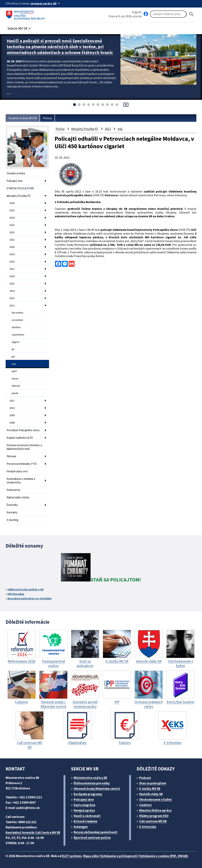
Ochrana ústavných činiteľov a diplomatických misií (24, 447)
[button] (20, 27)
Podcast (145, 778)
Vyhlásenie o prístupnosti (119, 856)
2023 (12, 225)
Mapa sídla (91, 856)
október (16, 327)
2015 (12, 284)
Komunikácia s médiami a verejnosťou (21, 481)
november (17, 320)
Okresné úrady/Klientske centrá (97, 789)
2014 (12, 291)
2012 (12, 305)
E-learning (12, 520)
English (137, 12)
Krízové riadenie (85, 821)
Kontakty (12, 512)
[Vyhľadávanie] (168, 14)
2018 (12, 262)
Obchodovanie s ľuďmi (155, 800)
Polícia (47, 118)
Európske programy (88, 794)
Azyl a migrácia (84, 805)
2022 (12, 232)
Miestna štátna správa (155, 810)
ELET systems (72, 856)
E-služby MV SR (150, 789)
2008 (12, 423)
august (16, 342)
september (18, 335)
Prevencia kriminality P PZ (22, 464)
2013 (12, 298)
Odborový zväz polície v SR (26, 589)
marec (15, 378)
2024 (12, 218)
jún (13, 357)
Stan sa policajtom (153, 783)
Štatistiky (12, 505)
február (16, 386)
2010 (12, 408)
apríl (14, 371)
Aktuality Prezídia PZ (19, 196)
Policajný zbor (15, 181)
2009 (12, 415)
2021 (12, 240)
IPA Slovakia (16, 594)
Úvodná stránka (16, 173)
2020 (12, 247)
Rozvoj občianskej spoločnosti (96, 832)
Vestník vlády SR (151, 794)
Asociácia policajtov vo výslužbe (30, 598)
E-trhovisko (148, 827)
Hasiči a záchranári (87, 816)
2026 (12, 203)
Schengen (81, 827)
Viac (9, 94)
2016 (12, 276)
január (15, 393)
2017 (12, 269)
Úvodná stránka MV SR (23, 118)
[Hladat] (191, 14)
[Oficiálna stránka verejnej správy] (46, 3)
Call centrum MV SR (153, 821)
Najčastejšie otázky (18, 497)
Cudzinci (145, 805)
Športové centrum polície (92, 838)
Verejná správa (84, 810)
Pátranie (11, 456)
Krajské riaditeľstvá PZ (20, 438)
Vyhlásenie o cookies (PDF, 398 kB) (164, 856)
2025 (12, 210)
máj (14, 364)
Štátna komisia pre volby (92, 783)
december (18, 313)
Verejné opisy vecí (17, 471)
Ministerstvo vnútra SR (90, 778)
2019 (12, 254)
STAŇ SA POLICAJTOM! (20, 188)
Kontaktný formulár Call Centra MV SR (33, 833)
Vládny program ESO (154, 816)
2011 (12, 401)
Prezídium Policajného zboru (23, 430)
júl (13, 349)
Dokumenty (13, 490)
